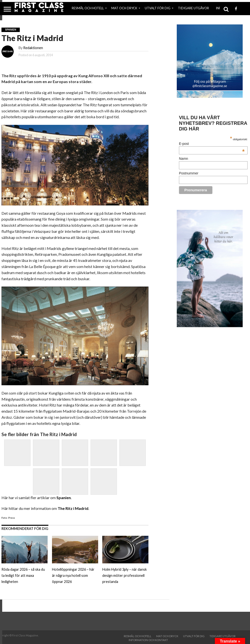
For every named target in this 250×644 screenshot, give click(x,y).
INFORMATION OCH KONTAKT (148, 640)
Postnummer (189, 173)
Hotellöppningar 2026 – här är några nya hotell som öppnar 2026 (73, 575)
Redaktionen (33, 48)
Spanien (64, 498)
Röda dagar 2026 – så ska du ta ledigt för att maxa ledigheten (23, 575)
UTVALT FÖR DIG (158, 8)
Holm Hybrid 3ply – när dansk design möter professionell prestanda (125, 575)
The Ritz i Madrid (73, 508)
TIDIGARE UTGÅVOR (193, 8)
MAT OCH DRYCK (124, 8)
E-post (212, 144)
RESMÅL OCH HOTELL (88, 8)
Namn (183, 159)
